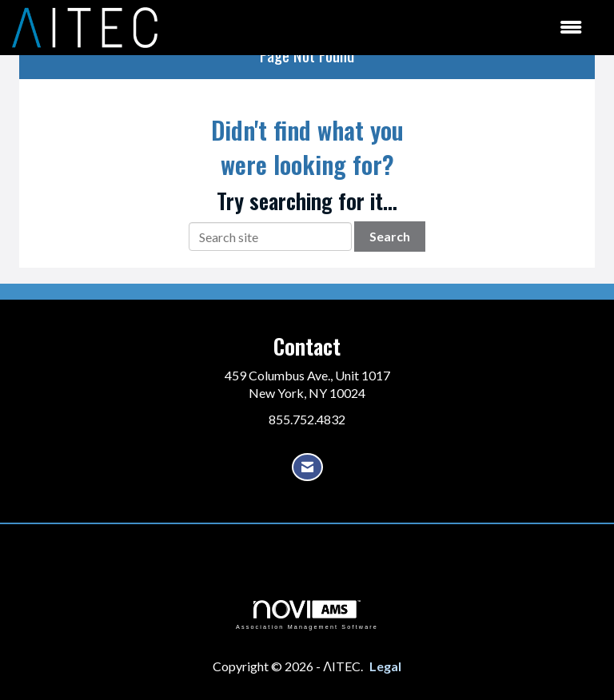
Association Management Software (307, 615)
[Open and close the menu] (378, 28)
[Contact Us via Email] (307, 467)
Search (390, 236)
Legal (385, 666)
